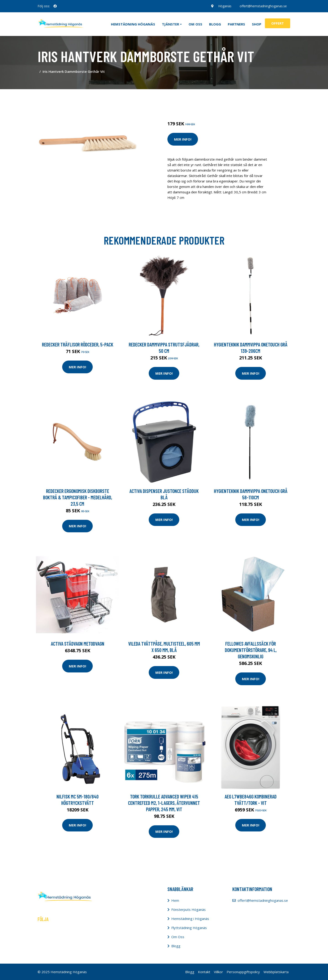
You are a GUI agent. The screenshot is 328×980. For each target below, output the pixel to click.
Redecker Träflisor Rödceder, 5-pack (78, 344)
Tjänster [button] (170, 24)
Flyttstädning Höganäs (189, 928)
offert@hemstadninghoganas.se (263, 6)
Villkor (218, 972)
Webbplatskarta (276, 972)
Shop (257, 24)
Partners (236, 24)
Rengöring (196, 97)
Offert (278, 23)
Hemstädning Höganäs (133, 24)
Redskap (213, 97)
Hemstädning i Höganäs (190, 919)
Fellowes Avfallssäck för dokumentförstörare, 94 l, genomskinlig (251, 650)
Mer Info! (183, 139)
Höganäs (225, 6)
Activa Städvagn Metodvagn (78, 644)
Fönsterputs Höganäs (188, 909)
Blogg (215, 24)
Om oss (195, 24)
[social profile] (55, 6)
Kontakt (204, 972)
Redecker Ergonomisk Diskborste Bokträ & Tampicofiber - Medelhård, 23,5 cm (78, 497)
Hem (175, 900)
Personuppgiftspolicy (243, 972)
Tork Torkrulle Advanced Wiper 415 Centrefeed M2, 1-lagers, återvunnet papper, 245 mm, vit (164, 803)
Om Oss (178, 937)
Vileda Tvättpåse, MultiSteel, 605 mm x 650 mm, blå (164, 647)
